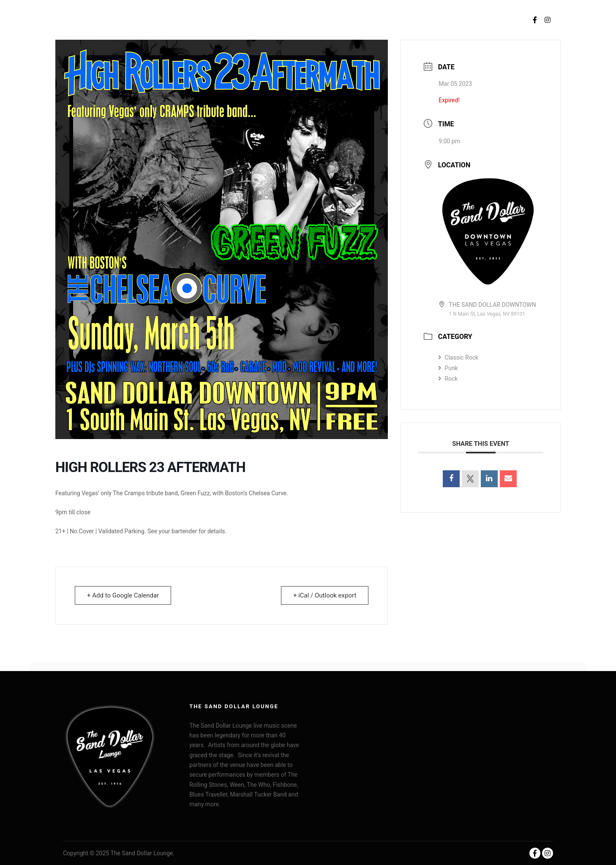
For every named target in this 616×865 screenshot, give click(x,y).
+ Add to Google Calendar (123, 595)
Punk (448, 368)
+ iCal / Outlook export (325, 595)
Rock (448, 379)
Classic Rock (458, 357)
